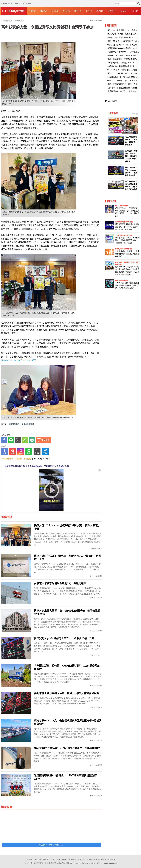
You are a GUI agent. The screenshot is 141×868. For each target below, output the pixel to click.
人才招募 (38, 859)
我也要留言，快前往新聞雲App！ (51, 845)
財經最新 (44, 11)
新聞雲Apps (27, 1)
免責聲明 (111, 859)
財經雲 (14, 11)
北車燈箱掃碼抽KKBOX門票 (124, 222)
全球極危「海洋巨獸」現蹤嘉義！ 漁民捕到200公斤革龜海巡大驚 (131, 156)
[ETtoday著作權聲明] (40, 459)
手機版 (18, 1)
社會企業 (134, 11)
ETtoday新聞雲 (7, 1)
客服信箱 (72, 859)
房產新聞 (123, 11)
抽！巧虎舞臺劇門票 (122, 206)
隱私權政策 (91, 859)
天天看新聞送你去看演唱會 (124, 235)
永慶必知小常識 (28, 424)
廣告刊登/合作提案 (60, 859)
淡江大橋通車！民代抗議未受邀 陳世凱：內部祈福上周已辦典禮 (131, 185)
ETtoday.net (76, 863)
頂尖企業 (55, 11)
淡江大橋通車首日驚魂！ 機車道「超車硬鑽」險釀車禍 (131, 141)
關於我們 (47, 859)
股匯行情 (78, 11)
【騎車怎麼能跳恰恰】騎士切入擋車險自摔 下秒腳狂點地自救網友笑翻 (36, 466)
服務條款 (81, 859)
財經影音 (100, 11)
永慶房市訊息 (14, 424)
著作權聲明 (102, 859)
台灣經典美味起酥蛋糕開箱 (124, 249)
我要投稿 (29, 859)
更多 (135, 114)
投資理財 (32, 11)
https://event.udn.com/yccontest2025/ (18, 360)
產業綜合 (112, 11)
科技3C (89, 11)
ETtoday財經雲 (111, 101)
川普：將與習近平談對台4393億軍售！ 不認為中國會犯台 (131, 171)
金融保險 (66, 11)
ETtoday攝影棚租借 (121, 280)
